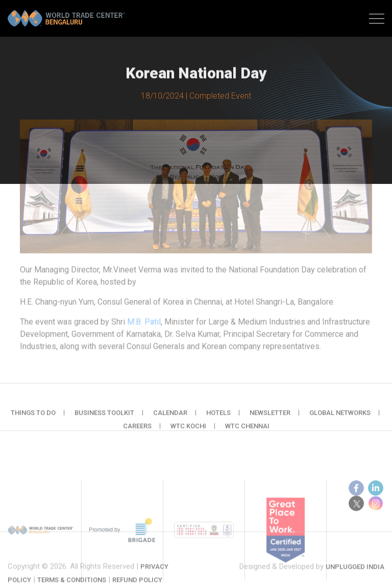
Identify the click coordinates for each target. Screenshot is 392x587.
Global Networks (340, 417)
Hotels (218, 417)
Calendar (170, 417)
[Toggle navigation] (377, 20)
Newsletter (270, 417)
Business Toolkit (104, 417)
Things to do (33, 417)
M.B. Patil (144, 323)
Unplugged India (355, 572)
